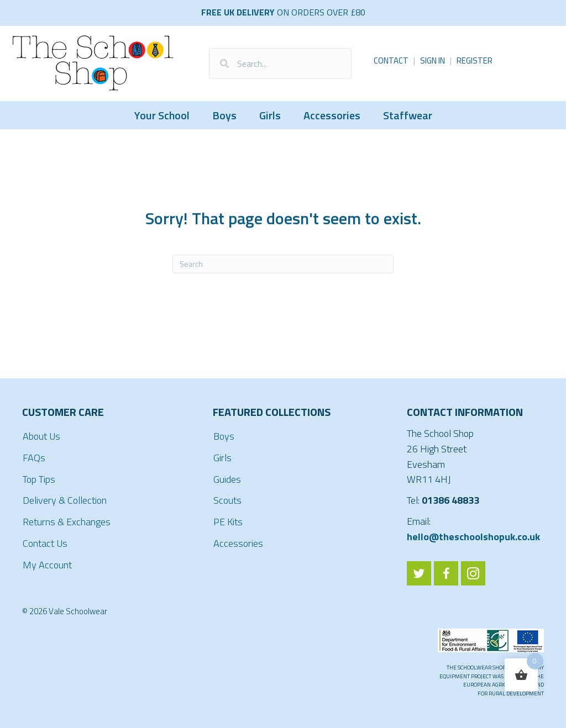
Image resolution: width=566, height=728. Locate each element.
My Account (47, 565)
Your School (162, 115)
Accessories (332, 115)
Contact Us (45, 543)
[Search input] (280, 64)
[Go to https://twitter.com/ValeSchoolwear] (419, 573)
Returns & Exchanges (67, 522)
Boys (224, 115)
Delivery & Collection (65, 500)
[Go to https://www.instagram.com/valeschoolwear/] (473, 573)
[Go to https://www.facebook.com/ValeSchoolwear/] (446, 573)
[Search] (283, 264)
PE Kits (228, 522)
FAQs (34, 458)
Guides (227, 479)
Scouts (227, 500)
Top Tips (39, 479)
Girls (270, 115)
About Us (41, 436)
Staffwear (408, 115)
